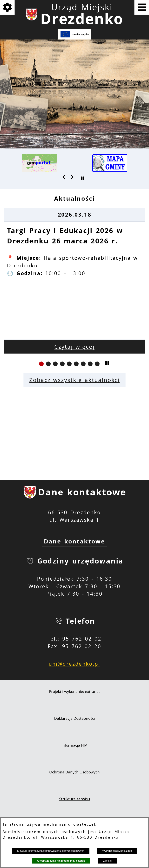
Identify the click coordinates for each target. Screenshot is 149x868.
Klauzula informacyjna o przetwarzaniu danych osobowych (51, 851)
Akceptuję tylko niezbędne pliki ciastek (61, 861)
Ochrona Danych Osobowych (74, 772)
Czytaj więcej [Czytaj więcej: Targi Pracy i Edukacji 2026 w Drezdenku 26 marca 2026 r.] (74, 347)
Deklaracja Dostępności (74, 718)
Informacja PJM (74, 745)
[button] (64, 177)
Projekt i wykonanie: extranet (74, 692)
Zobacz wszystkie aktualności (74, 380)
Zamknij (108, 861)
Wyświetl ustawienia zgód (117, 851)
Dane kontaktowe (74, 541)
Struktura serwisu (75, 799)
